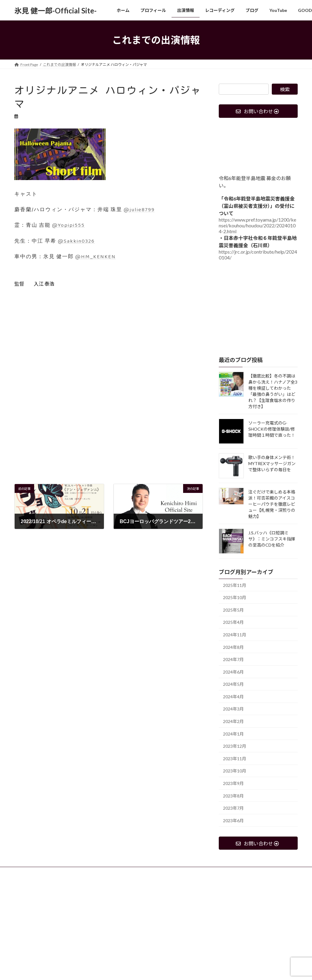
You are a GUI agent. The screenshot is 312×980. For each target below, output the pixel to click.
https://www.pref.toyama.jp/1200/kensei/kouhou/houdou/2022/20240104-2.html (257, 226)
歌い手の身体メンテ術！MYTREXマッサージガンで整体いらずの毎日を (272, 463)
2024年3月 (233, 709)
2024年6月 (233, 672)
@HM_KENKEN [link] (96, 257)
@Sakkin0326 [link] (76, 241)
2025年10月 (235, 597)
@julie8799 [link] (139, 210)
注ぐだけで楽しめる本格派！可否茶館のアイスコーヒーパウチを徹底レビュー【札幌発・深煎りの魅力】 (272, 504)
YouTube (170, 872)
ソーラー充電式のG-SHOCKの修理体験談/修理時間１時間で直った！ (272, 429)
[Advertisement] (109, 441)
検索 (285, 89)
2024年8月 (233, 647)
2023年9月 (233, 783)
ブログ (146, 872)
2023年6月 (233, 821)
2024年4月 (233, 697)
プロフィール (54, 872)
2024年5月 (233, 684)
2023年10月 (235, 771)
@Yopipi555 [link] (68, 225)
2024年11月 (235, 635)
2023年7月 (233, 808)
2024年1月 (233, 734)
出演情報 (84, 872)
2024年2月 (233, 721)
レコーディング (116, 872)
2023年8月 (233, 796)
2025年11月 (235, 585)
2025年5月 (233, 610)
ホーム (26, 872)
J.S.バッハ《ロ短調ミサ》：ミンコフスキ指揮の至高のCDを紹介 (272, 539)
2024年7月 (233, 659)
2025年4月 (233, 622)
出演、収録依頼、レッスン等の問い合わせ (55, 876)
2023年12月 (235, 746)
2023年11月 (235, 759)
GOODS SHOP (201, 872)
